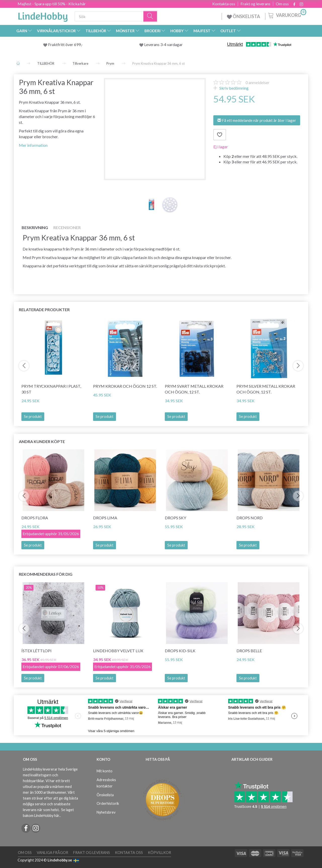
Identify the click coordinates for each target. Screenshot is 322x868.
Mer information (33, 145)
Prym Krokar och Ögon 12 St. (125, 386)
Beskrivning (35, 227)
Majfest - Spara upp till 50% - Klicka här (52, 4)
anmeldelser (257, 82)
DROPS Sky (175, 518)
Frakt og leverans (255, 4)
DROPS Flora (35, 518)
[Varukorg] (287, 15)
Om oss (282, 4)
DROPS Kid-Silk (180, 651)
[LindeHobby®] (43, 15)
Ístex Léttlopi (36, 651)
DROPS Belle (249, 651)
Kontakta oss (224, 4)
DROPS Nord (250, 518)
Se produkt (33, 417)
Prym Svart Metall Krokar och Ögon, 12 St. (194, 389)
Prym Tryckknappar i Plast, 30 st (51, 389)
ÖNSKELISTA (244, 16)
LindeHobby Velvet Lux (118, 651)
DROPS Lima (105, 518)
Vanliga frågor (52, 853)
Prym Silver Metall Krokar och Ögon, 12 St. (266, 389)
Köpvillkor (159, 853)
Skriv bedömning (234, 88)
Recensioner (67, 227)
